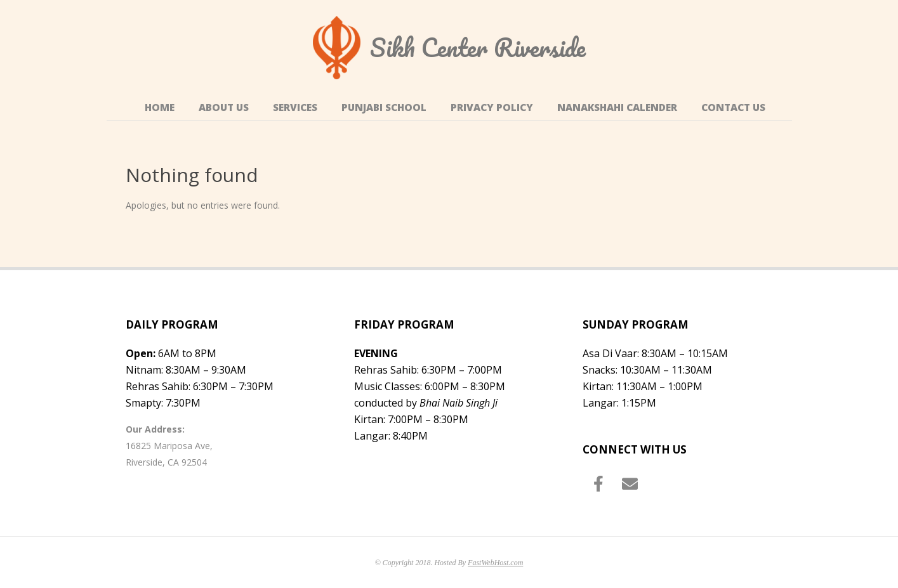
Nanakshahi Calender (617, 108)
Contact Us (733, 108)
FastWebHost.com (495, 563)
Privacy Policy (492, 108)
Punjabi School (384, 108)
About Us (224, 108)
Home (160, 108)
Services (295, 108)
